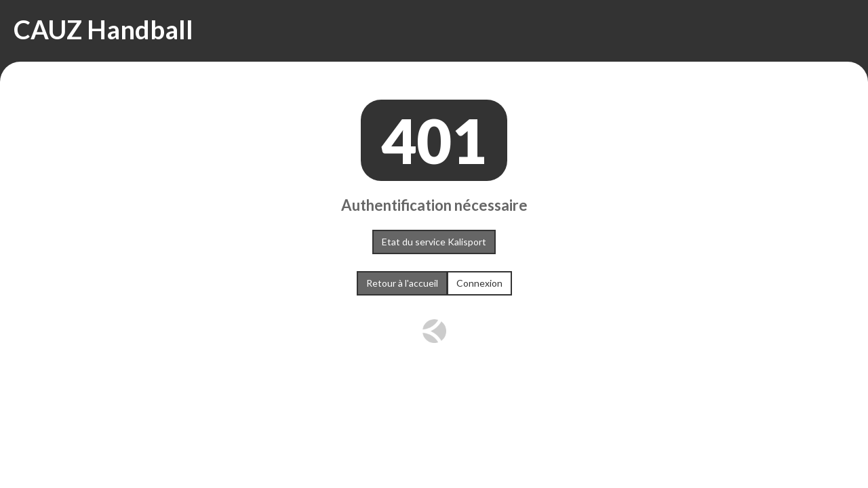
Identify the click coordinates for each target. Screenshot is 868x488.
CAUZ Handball (103, 29)
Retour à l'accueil (402, 283)
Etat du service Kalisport (434, 242)
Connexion (479, 283)
